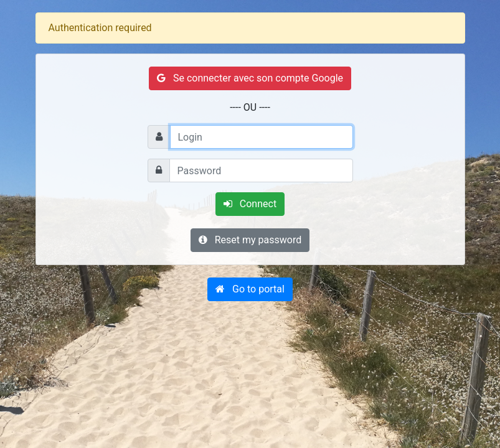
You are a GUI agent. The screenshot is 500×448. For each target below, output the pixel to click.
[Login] (262, 137)
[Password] (261, 170)
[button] (250, 289)
